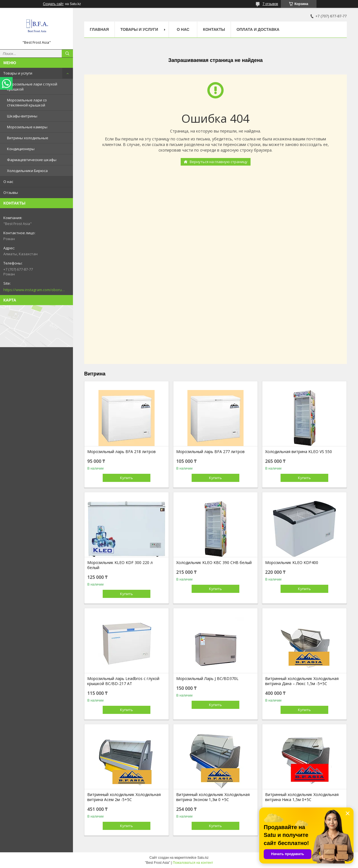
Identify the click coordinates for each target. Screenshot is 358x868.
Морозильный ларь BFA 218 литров (121, 452)
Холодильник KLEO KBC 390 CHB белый (214, 563)
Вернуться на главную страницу (219, 162)
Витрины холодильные (28, 138)
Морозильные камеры (27, 127)
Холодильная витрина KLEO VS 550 (299, 452)
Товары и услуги (18, 73)
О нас (8, 182)
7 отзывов (270, 4)
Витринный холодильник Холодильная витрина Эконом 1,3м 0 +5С (213, 797)
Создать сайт (53, 4)
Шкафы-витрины (22, 116)
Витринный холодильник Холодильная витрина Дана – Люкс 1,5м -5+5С (302, 681)
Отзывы (11, 192)
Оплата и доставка (258, 29)
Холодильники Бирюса (27, 171)
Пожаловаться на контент (193, 863)
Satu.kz (203, 858)
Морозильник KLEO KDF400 (292, 563)
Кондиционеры (21, 149)
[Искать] (67, 54)
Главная (99, 29)
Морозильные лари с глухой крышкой (32, 87)
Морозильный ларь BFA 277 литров (210, 452)
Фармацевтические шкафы (32, 160)
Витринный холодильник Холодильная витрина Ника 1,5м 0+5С (302, 797)
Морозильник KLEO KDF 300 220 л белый (120, 565)
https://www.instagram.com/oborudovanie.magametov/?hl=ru (34, 290)
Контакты (214, 29)
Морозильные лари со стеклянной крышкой (27, 103)
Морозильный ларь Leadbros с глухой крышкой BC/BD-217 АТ (123, 681)
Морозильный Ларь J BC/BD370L (207, 679)
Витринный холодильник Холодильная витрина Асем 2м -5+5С (124, 797)
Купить (127, 478)
